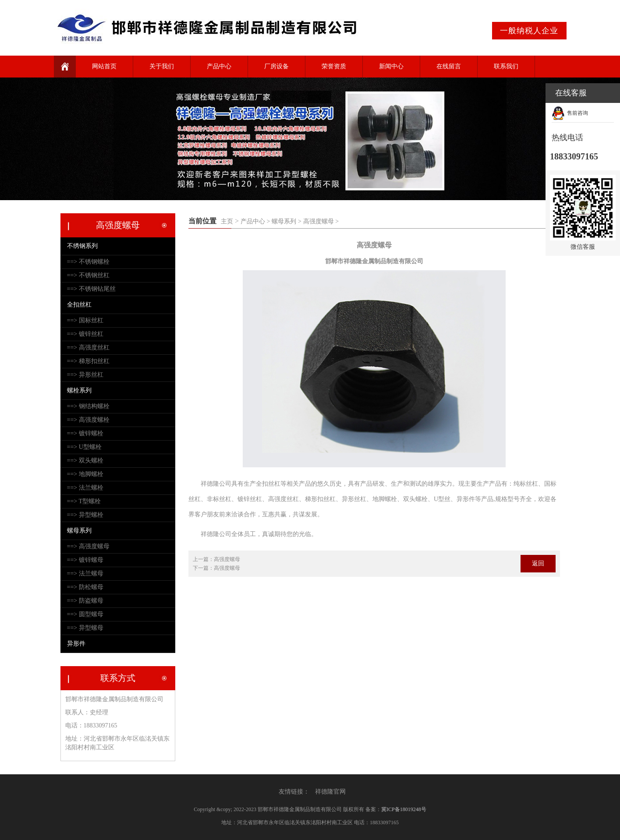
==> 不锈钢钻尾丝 (91, 289)
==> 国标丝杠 (85, 320)
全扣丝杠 (79, 305)
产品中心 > (255, 221)
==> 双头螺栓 (85, 461)
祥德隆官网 (330, 792)
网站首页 (104, 66)
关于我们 (162, 66)
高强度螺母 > (321, 221)
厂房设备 (276, 66)
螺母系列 (79, 531)
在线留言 (449, 66)
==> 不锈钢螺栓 (88, 262)
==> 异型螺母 (85, 628)
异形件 (76, 644)
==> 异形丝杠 (85, 375)
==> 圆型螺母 (85, 614)
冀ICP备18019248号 (404, 809)
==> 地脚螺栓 (85, 474)
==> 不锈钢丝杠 (88, 275)
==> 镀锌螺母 (85, 560)
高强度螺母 (227, 559)
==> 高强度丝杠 (88, 348)
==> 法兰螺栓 (85, 488)
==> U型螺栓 (84, 447)
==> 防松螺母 (85, 587)
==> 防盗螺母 (85, 601)
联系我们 (506, 66)
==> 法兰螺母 (85, 574)
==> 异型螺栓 (85, 515)
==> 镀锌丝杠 (85, 334)
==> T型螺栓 (84, 501)
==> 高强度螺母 (88, 546)
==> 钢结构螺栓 (88, 406)
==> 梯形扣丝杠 (88, 361)
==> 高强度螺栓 (88, 420)
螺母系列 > (286, 221)
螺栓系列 (79, 390)
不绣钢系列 (82, 246)
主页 (227, 221)
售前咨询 (577, 113)
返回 (538, 563)
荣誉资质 (334, 66)
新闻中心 (391, 66)
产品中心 (219, 66)
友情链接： (294, 792)
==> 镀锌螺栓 (85, 433)
